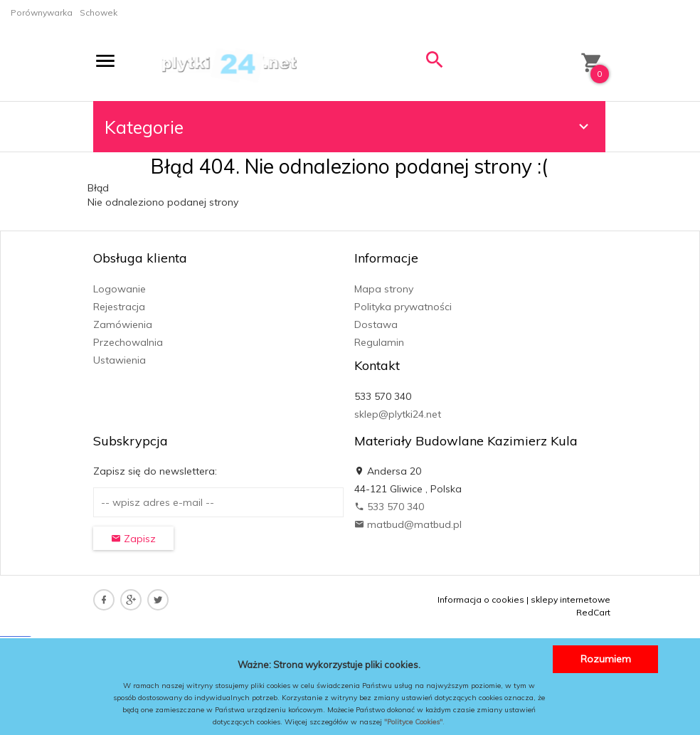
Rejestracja (119, 307)
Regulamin (379, 342)
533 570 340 (389, 507)
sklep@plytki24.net (398, 414)
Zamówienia (123, 324)
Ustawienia (120, 360)
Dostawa (376, 324)
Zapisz (133, 539)
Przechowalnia (128, 342)
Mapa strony (384, 289)
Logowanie (120, 289)
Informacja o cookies (481, 599)
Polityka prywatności (403, 307)
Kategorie (349, 127)
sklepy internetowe (571, 599)
